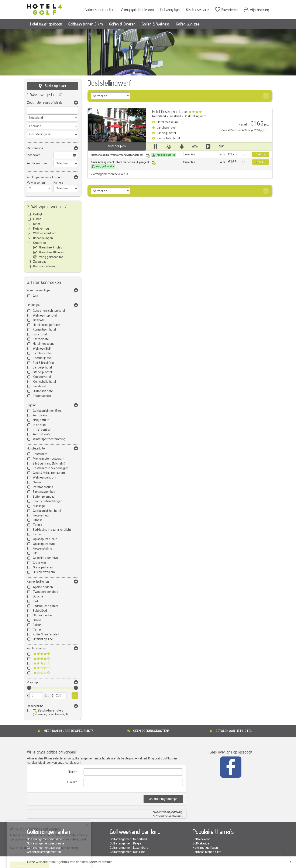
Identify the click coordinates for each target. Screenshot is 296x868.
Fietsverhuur (42, 229)
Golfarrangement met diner (45, 839)
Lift (35, 553)
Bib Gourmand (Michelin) (49, 464)
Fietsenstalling (42, 549)
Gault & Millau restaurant (49, 473)
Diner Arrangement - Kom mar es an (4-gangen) (123, 164)
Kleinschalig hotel (44, 382)
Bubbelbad (40, 611)
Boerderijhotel (42, 358)
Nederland (159, 116)
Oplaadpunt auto (44, 544)
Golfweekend (202, 839)
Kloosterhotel (42, 377)
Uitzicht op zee (43, 639)
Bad (35, 601)
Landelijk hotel (42, 368)
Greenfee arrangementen (44, 852)
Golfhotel (39, 320)
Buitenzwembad (44, 497)
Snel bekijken (117, 146)
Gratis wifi (39, 563)
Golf (36, 296)
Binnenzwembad (44, 492)
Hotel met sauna (44, 344)
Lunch (37, 219)
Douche (38, 597)
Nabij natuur (41, 420)
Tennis (37, 525)
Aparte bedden (43, 587)
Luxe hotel (40, 334)
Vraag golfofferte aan (137, 10)
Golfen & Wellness (156, 24)
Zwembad (40, 262)
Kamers (58, 183)
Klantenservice (197, 10)
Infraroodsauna (43, 487)
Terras (37, 534)
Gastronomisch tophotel (49, 311)
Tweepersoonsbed (46, 592)
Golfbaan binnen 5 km (86, 24)
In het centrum (43, 430)
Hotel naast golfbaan (46, 24)
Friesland (175, 116)
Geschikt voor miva (45, 558)
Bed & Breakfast (43, 363)
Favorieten (226, 10)
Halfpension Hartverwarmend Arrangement (133, 155)
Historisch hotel (43, 391)
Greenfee (39, 243)
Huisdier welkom (44, 572)
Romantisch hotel (44, 330)
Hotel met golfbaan (205, 848)
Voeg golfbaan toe (51, 257)
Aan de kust (41, 415)
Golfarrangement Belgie (125, 844)
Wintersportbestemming (49, 439)
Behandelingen (43, 238)
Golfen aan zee (188, 24)
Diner (37, 224)
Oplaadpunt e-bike (45, 539)
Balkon (37, 625)
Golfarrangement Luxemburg (129, 848)
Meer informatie (101, 862)
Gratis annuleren (44, 266)
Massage (39, 506)
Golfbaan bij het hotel (47, 511)
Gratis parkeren (43, 567)
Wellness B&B (42, 349)
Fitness (38, 520)
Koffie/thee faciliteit (46, 634)
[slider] (29, 688)
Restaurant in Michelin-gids (51, 468)
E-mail (71, 782)
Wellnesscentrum (45, 233)
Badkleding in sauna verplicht (52, 530)
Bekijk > (260, 154)
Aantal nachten (37, 163)
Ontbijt (38, 214)
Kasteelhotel (41, 339)
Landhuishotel (42, 353)
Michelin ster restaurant (49, 459)
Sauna (37, 482)
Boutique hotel (43, 396)
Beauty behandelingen (48, 501)
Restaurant (40, 454)
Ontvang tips (170, 10)
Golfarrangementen (99, 10)
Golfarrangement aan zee (44, 848)
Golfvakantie (201, 844)
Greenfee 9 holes (51, 248)
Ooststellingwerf (195, 116)
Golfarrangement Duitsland (128, 852)
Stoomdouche (42, 615)
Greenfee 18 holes (51, 252)
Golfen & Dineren (122, 24)
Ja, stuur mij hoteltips (163, 799)
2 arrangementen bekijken (110, 174)
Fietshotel (39, 386)
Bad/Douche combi (45, 606)
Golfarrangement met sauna (46, 844)
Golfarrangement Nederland (128, 839)
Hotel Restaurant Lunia (170, 112)
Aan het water (42, 434)
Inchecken (34, 155)
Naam (72, 772)
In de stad (39, 425)
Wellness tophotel (45, 316)
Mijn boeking (257, 10)
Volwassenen (36, 183)
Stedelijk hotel (42, 372)
